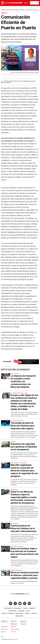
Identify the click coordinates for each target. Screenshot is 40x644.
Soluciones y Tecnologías (13, 608)
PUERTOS (24, 72)
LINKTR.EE (4, 613)
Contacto (34, 613)
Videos (28, 611)
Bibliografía (19, 613)
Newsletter (19, 616)
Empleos (11, 613)
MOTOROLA (16, 72)
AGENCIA (27, 613)
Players (25, 608)
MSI (21, 72)
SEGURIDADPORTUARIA (33, 72)
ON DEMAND (21, 611)
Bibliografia (23, 624)
